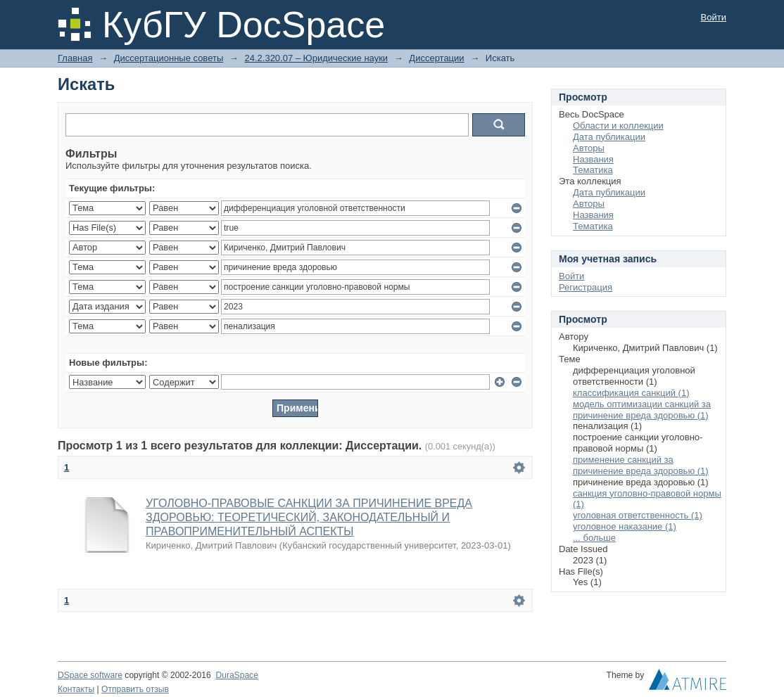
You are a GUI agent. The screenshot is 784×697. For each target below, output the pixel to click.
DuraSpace (236, 675)
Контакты (76, 689)
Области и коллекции (618, 126)
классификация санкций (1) (631, 393)
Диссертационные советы (169, 58)
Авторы (589, 148)
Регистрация (586, 287)
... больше (594, 538)
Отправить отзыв (135, 689)
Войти (714, 17)
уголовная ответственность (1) (638, 515)
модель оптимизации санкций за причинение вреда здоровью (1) (642, 410)
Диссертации (436, 58)
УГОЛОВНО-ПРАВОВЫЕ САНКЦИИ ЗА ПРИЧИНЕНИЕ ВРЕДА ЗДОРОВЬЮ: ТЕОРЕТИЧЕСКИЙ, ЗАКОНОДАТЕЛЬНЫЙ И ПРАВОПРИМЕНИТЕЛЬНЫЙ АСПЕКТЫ (309, 517)
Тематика (593, 170)
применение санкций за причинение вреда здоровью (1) (641, 465)
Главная (75, 58)
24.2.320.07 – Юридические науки (316, 58)
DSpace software (90, 675)
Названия (593, 159)
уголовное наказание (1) (625, 526)
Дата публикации (609, 137)
